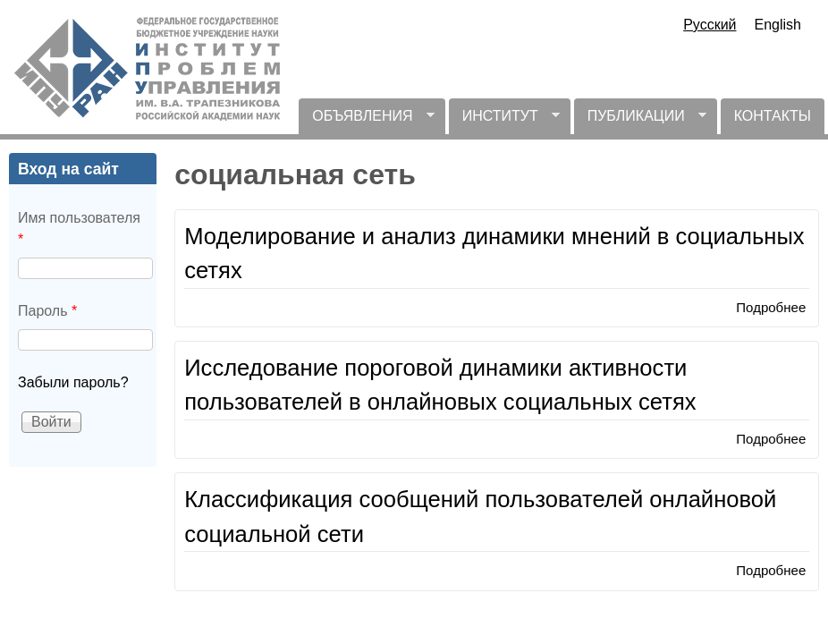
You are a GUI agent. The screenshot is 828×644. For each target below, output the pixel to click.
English (778, 25)
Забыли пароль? (73, 382)
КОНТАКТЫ (773, 116)
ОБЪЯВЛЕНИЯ (366, 121)
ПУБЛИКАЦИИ (640, 121)
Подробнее (771, 307)
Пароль (47, 311)
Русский (710, 25)
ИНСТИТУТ (504, 121)
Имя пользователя (79, 229)
